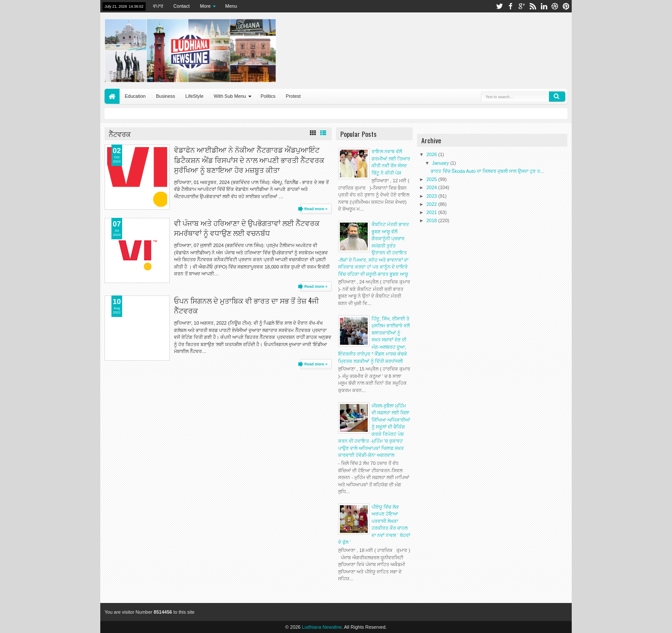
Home (112, 96)
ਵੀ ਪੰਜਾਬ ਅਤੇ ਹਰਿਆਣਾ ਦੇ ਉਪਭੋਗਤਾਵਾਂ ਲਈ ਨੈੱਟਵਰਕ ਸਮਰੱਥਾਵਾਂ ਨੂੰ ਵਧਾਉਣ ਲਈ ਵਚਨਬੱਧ (247, 228)
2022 (432, 204)
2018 (432, 220)
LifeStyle (195, 96)
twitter (499, 6)
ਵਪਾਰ (158, 6)
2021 (432, 212)
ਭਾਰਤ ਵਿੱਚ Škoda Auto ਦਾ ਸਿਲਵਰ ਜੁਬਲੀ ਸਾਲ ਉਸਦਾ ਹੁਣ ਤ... (487, 171)
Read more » (316, 209)
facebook (510, 6)
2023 (432, 196)
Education (135, 96)
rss (533, 6)
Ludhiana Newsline (322, 627)
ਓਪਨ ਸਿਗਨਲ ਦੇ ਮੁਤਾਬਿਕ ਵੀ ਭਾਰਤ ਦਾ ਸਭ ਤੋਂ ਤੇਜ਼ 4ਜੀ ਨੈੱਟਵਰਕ (246, 305)
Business (166, 96)
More (205, 6)
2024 (432, 187)
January (441, 163)
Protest (293, 96)
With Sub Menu (230, 96)
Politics (268, 96)
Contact (182, 6)
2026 (432, 154)
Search (557, 96)
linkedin (544, 6)
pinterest (566, 6)
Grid (313, 133)
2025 (432, 179)
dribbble (555, 6)
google (522, 6)
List (323, 133)
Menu (231, 6)
